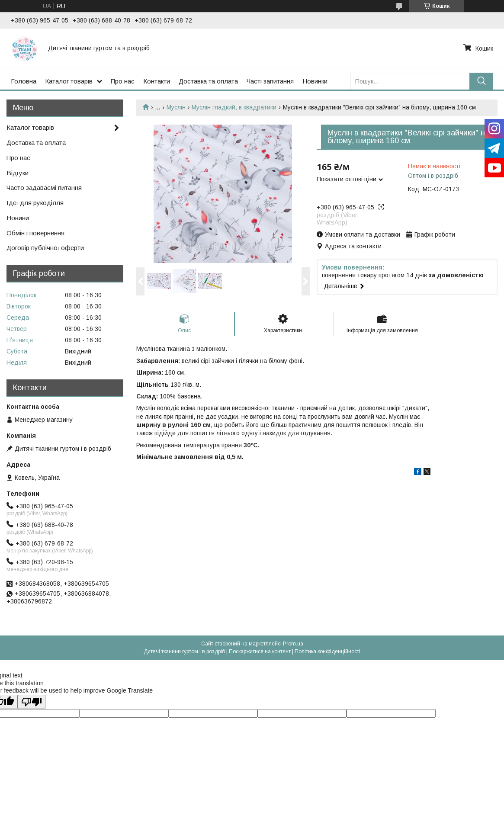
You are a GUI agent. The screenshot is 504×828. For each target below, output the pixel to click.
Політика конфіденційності (327, 651)
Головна (24, 81)
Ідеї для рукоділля (35, 203)
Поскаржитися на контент (260, 651)
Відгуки (18, 173)
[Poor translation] (32, 702)
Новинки (315, 81)
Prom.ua (293, 644)
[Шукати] (481, 81)
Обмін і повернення (35, 233)
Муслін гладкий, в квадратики (234, 107)
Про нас (123, 81)
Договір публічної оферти (45, 248)
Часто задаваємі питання (44, 188)
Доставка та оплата (208, 81)
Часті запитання (270, 81)
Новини (18, 218)
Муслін (176, 107)
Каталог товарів (69, 81)
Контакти (157, 81)
